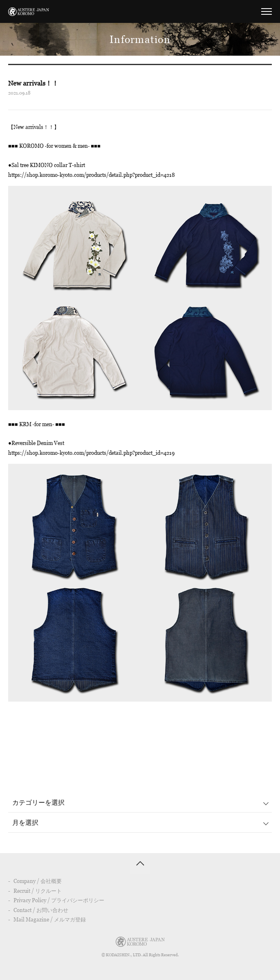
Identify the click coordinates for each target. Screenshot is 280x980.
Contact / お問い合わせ (41, 910)
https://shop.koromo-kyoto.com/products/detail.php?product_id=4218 (92, 175)
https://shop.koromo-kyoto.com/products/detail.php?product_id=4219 (91, 453)
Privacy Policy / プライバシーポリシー (59, 900)
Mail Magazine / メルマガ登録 (50, 919)
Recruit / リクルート (38, 891)
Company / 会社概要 (38, 881)
